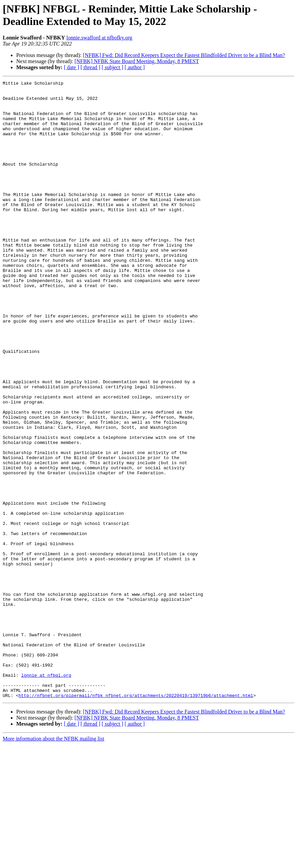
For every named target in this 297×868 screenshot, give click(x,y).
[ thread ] (90, 67)
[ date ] (71, 67)
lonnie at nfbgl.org (46, 794)
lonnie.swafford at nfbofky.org (99, 38)
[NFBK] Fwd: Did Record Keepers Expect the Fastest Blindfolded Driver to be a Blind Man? (184, 55)
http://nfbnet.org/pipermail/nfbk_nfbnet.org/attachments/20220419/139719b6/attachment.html (136, 819)
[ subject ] (113, 67)
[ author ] (135, 67)
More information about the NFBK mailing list (53, 862)
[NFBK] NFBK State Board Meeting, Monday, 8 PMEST (137, 61)
